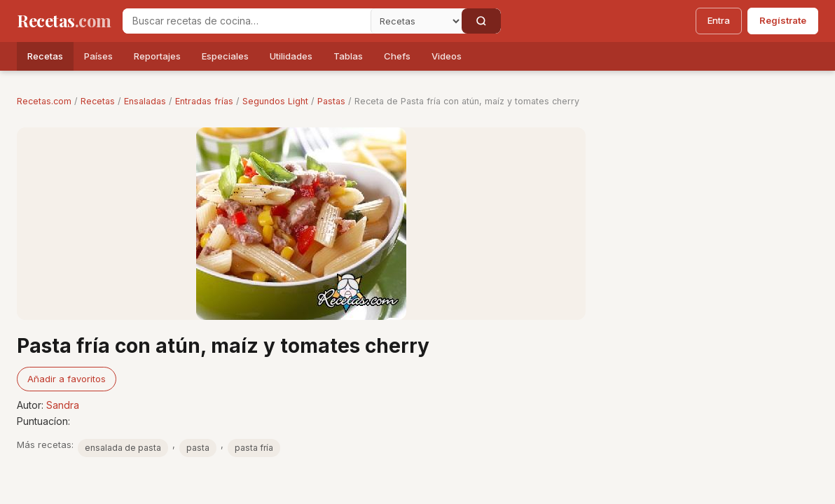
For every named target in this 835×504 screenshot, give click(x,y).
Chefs (397, 56)
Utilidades (291, 56)
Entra (719, 20)
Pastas (331, 101)
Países (98, 56)
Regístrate (783, 20)
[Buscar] (481, 21)
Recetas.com (44, 101)
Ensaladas (145, 101)
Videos (447, 56)
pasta (198, 448)
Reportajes (157, 56)
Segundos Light (275, 101)
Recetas (45, 56)
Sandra (63, 405)
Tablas (348, 56)
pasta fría (254, 448)
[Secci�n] (416, 21)
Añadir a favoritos (67, 379)
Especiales (225, 56)
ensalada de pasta (123, 448)
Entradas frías (204, 101)
